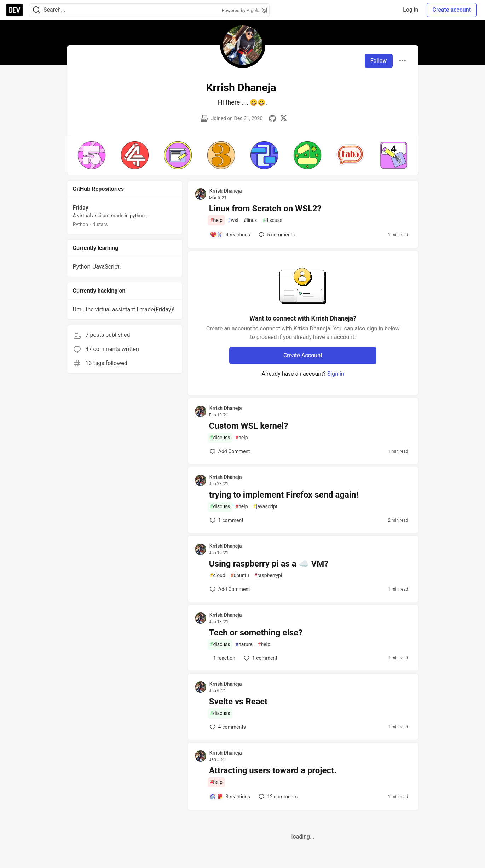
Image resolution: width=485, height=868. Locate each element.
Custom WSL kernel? (249, 426)
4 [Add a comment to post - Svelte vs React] (227, 727)
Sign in (336, 374)
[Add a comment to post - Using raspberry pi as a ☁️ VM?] (230, 589)
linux (250, 220)
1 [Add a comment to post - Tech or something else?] (260, 658)
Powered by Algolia (244, 10)
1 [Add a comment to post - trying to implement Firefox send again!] (226, 520)
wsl (233, 220)
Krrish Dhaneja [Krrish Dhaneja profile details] (226, 191)
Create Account (303, 355)
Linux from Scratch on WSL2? (265, 209)
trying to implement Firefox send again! (284, 495)
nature (244, 644)
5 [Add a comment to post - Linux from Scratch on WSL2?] (276, 235)
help (216, 220)
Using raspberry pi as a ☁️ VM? (269, 564)
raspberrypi (268, 576)
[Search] (36, 10)
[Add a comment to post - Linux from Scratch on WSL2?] (230, 235)
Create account (452, 10)
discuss (272, 220)
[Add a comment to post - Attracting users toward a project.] (230, 797)
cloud (218, 576)
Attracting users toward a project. (273, 770)
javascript (265, 507)
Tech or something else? (256, 633)
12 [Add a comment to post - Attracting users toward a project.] (277, 797)
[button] (92, 155)
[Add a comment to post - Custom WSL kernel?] (230, 451)
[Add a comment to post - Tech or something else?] (223, 658)
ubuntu (240, 576)
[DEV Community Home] (15, 10)
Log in (411, 10)
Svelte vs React (238, 702)
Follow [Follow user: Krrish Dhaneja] (379, 61)
